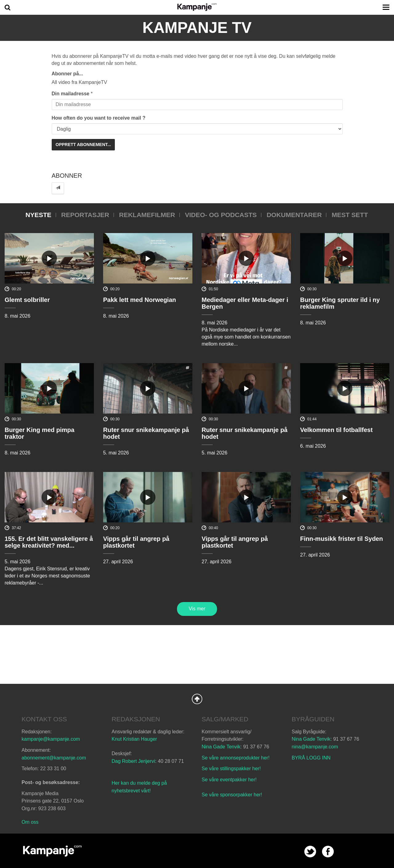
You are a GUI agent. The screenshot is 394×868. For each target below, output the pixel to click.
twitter (310, 852)
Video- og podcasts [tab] (221, 215)
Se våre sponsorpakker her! (232, 795)
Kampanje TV (197, 28)
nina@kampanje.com (315, 747)
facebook (328, 852)
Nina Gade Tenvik (221, 747)
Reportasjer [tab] (85, 215)
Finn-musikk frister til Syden (342, 539)
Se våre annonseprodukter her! (236, 758)
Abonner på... (67, 74)
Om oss (30, 822)
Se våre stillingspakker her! (232, 769)
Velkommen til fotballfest (336, 430)
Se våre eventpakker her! (229, 780)
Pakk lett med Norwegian (140, 300)
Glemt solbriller (27, 300)
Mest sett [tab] (350, 215)
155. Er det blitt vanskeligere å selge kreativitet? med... (49, 542)
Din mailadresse (71, 94)
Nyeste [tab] (38, 215)
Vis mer (197, 609)
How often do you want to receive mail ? (99, 118)
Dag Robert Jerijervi (133, 761)
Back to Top (197, 699)
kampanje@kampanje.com (51, 739)
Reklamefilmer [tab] (147, 215)
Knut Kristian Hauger (135, 739)
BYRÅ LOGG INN (311, 758)
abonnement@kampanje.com (54, 758)
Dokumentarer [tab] (294, 215)
